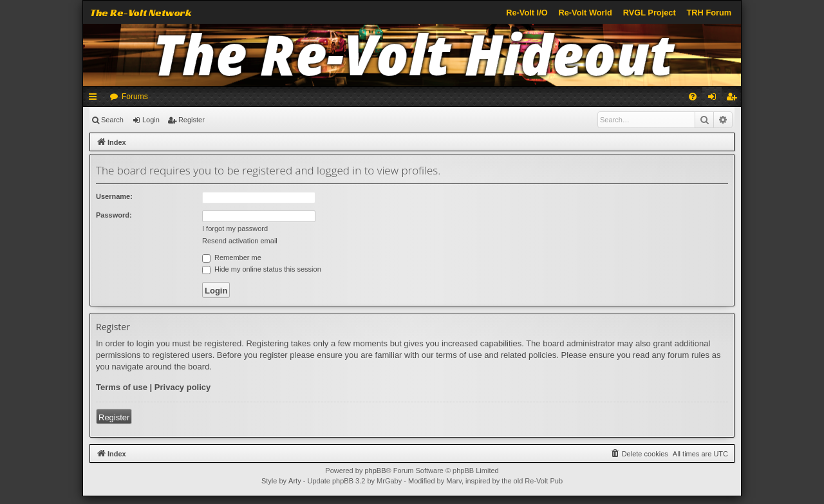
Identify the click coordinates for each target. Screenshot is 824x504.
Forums (135, 97)
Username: (114, 196)
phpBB (375, 471)
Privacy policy (183, 387)
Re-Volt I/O (527, 13)
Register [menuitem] (734, 99)
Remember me (232, 257)
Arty (295, 481)
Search (112, 120)
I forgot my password (235, 229)
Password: (114, 215)
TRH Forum (709, 13)
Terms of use (122, 387)
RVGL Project (650, 13)
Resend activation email (240, 241)
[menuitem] (693, 97)
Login (151, 120)
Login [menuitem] (715, 99)
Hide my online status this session (262, 269)
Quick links (95, 99)
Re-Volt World (585, 13)
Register (192, 120)
